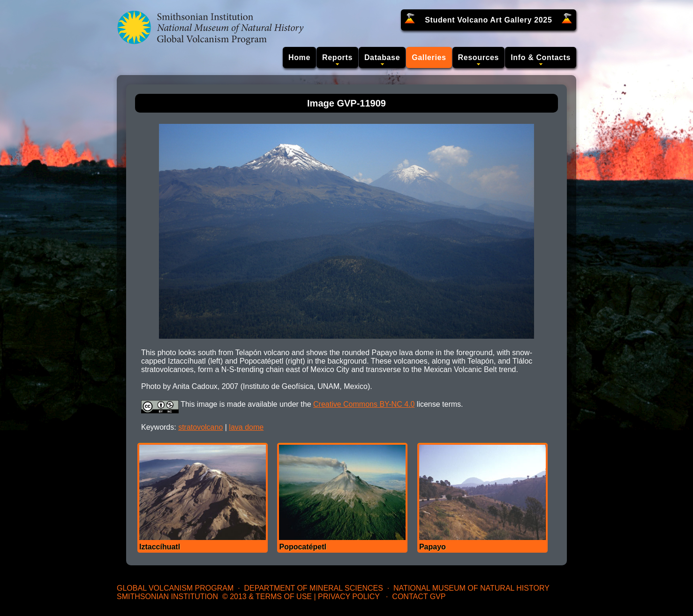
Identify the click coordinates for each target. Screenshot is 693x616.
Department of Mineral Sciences (313, 588)
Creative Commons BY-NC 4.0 (364, 404)
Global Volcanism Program (175, 588)
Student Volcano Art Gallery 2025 (488, 20)
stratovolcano (200, 427)
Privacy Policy (349, 597)
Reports (337, 57)
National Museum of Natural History (471, 588)
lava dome (246, 427)
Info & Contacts (541, 57)
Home (299, 57)
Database (382, 57)
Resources (479, 57)
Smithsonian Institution (167, 597)
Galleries (429, 57)
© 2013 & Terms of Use (267, 597)
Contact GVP (419, 597)
